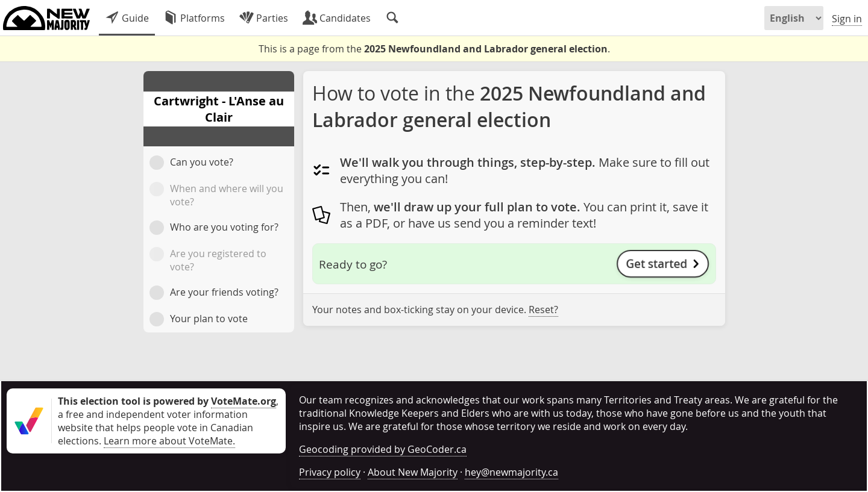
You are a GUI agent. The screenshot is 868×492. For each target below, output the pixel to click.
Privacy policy (330, 472)
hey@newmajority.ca (511, 472)
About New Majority (413, 472)
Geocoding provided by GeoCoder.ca (383, 449)
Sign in (847, 19)
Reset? (543, 310)
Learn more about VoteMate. (169, 441)
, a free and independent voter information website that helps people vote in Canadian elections (168, 421)
